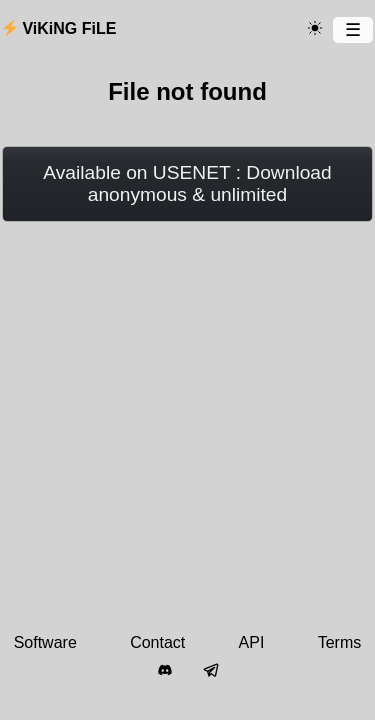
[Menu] (353, 30)
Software (45, 642)
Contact (157, 642)
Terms (340, 642)
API (252, 642)
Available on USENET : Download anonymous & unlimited (187, 183)
